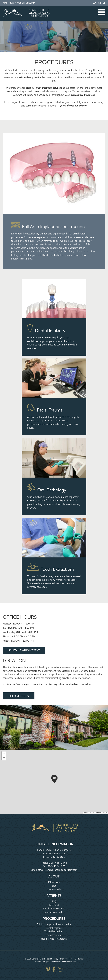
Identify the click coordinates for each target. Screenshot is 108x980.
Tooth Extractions (58, 569)
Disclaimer (79, 959)
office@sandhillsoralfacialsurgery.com (58, 870)
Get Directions (19, 696)
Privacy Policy (66, 959)
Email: (34, 870)
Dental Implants (50, 330)
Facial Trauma (50, 410)
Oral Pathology (52, 490)
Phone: (45, 863)
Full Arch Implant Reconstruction (53, 226)
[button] (54, 779)
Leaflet (88, 813)
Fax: (45, 866)
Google (105, 813)
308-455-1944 (58, 863)
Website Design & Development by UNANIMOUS (55, 962)
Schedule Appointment (24, 650)
